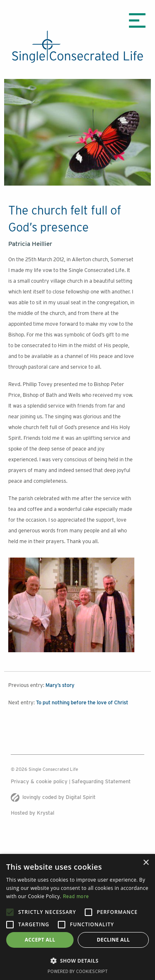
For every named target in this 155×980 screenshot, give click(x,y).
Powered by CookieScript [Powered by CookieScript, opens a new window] (77, 971)
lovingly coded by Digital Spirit (53, 797)
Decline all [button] (113, 940)
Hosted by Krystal (32, 813)
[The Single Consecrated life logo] (77, 47)
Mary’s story (60, 685)
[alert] (77, 917)
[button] (77, 961)
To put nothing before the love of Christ (82, 702)
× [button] (146, 863)
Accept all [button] (40, 940)
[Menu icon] (137, 20)
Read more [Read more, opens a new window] (76, 896)
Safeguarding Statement (101, 781)
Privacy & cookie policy (40, 781)
